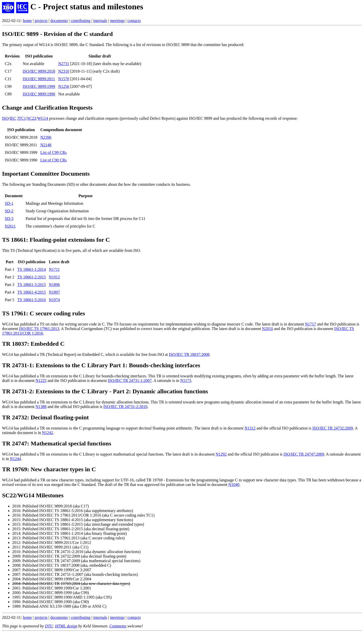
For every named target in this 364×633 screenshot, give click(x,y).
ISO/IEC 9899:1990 (39, 94)
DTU (49, 626)
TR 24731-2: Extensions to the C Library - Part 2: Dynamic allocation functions (105, 391)
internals (100, 21)
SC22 (32, 118)
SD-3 (9, 219)
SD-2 (9, 211)
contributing (81, 21)
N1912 (54, 277)
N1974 (54, 300)
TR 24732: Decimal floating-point (45, 417)
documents (59, 21)
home (28, 21)
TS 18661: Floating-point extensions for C (56, 240)
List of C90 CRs (53, 160)
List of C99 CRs (53, 152)
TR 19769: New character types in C (49, 469)
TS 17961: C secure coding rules (43, 313)
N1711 (54, 269)
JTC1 (22, 118)
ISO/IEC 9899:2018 (39, 71)
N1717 (311, 324)
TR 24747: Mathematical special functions (57, 443)
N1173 (186, 381)
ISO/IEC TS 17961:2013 (39, 329)
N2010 (267, 329)
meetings (117, 21)
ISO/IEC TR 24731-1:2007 (130, 381)
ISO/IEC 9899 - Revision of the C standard (57, 34)
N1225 (41, 381)
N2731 (64, 64)
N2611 (10, 226)
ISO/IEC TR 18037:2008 (189, 354)
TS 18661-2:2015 (32, 277)
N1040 (234, 485)
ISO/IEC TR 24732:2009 (333, 428)
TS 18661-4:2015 (32, 292)
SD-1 (9, 203)
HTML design (66, 626)
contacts (134, 21)
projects (41, 21)
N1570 (64, 79)
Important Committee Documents (46, 174)
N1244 (15, 459)
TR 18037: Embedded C (33, 344)
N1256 (64, 86)
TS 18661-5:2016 (32, 300)
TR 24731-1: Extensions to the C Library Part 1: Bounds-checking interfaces (101, 365)
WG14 (43, 118)
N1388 (41, 407)
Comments (118, 626)
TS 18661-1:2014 (32, 269)
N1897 (54, 292)
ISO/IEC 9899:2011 (39, 79)
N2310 (64, 71)
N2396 (46, 137)
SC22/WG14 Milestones (33, 495)
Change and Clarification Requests (47, 108)
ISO (5, 118)
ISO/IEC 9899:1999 (39, 86)
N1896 (54, 285)
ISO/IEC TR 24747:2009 (304, 454)
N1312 (250, 428)
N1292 (221, 454)
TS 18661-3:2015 (32, 285)
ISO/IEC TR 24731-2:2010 (125, 407)
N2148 (46, 145)
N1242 (48, 433)
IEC (13, 118)
